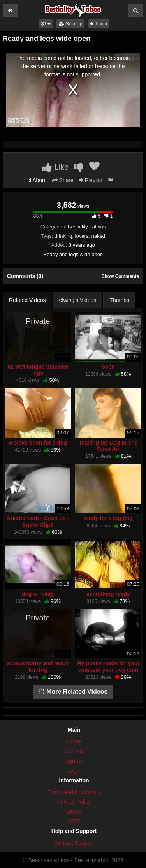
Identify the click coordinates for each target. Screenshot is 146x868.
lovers (82, 236)
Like (55, 167)
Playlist (91, 180)
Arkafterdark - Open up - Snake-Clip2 (38, 521)
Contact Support (74, 843)
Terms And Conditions (74, 792)
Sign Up (70, 24)
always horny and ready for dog (38, 666)
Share (63, 180)
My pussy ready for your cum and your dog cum (108, 666)
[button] (46, 24)
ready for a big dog (108, 518)
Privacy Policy (74, 802)
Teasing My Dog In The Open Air (108, 446)
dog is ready (38, 594)
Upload (74, 751)
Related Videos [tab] (27, 300)
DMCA (74, 812)
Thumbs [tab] (119, 300)
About (38, 180)
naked (98, 236)
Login (99, 24)
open (108, 367)
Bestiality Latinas (87, 227)
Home (74, 741)
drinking (63, 236)
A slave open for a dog (38, 443)
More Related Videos (73, 691)
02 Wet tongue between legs (38, 370)
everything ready (108, 594)
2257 (74, 821)
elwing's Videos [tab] (78, 300)
